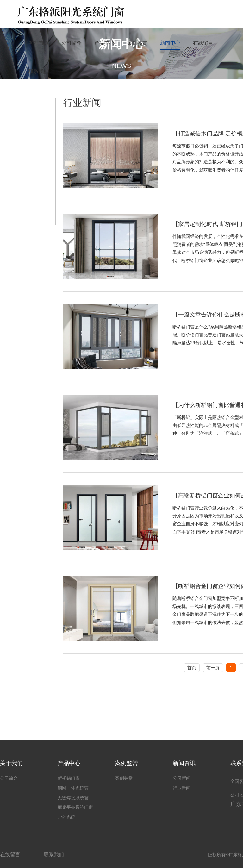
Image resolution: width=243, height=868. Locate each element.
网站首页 (39, 43)
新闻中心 (170, 43)
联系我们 (39, 71)
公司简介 (72, 43)
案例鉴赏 (137, 43)
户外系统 (66, 817)
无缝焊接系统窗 (73, 798)
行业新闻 (182, 788)
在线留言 (203, 43)
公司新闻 (182, 778)
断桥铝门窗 (69, 778)
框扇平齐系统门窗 (75, 807)
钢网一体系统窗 (73, 788)
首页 (192, 668)
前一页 (213, 668)
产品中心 (104, 43)
